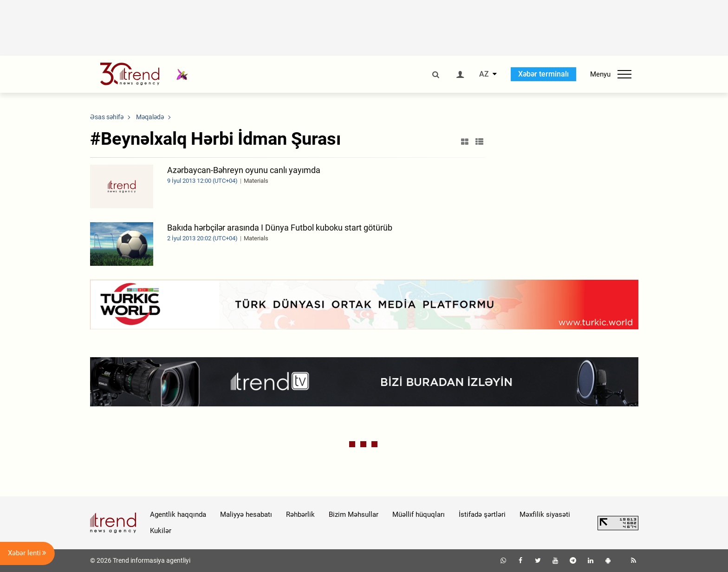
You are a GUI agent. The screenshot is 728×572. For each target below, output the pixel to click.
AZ (484, 74)
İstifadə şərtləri (482, 514)
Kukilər (161, 531)
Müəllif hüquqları (419, 514)
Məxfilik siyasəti (545, 514)
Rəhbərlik (300, 514)
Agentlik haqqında (178, 514)
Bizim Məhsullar (354, 514)
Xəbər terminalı (543, 74)
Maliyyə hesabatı (246, 514)
